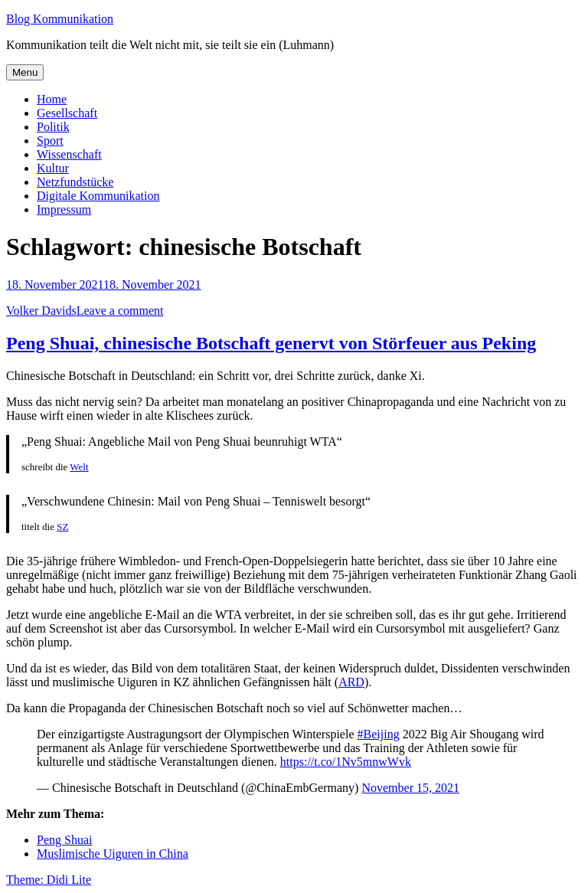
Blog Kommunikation (60, 19)
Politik (53, 127)
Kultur (53, 168)
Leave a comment (120, 311)
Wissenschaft (69, 154)
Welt (79, 467)
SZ (62, 527)
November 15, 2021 (410, 788)
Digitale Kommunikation (98, 196)
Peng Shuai (64, 840)
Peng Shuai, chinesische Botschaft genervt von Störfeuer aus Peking (271, 343)
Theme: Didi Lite (49, 880)
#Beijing (379, 734)
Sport (50, 141)
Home (52, 99)
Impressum (64, 209)
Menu (25, 72)
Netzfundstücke (75, 182)
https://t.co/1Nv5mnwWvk (346, 762)
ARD (351, 682)
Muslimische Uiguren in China (113, 854)
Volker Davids (41, 311)
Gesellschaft (67, 113)
